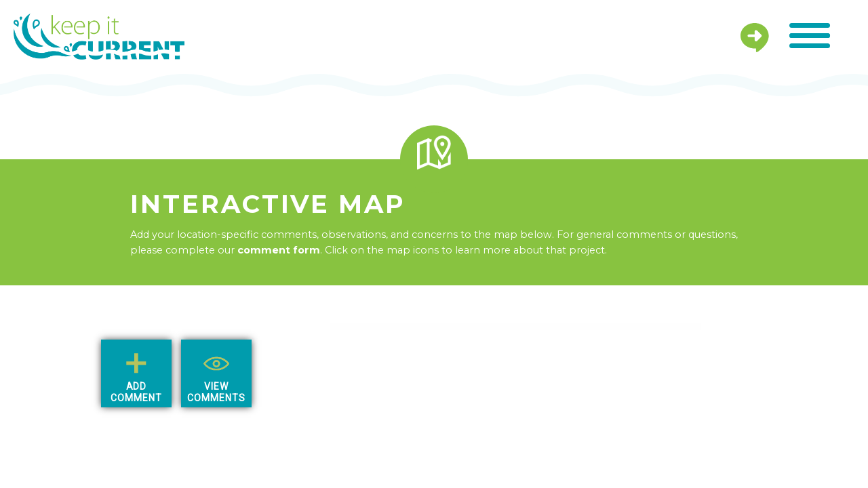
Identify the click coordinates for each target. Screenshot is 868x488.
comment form (279, 250)
